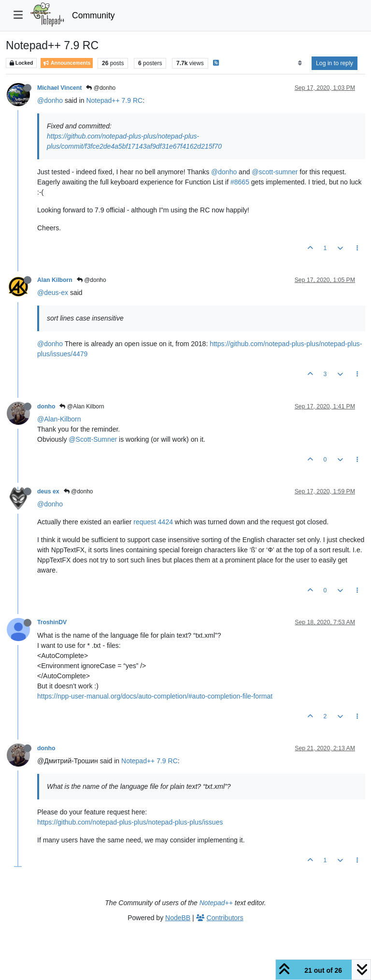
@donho (101, 88)
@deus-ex (53, 293)
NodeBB (178, 918)
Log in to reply (335, 63)
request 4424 (154, 522)
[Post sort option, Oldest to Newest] (300, 63)
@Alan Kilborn (82, 406)
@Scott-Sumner (93, 439)
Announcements (67, 63)
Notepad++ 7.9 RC (114, 100)
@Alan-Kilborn (59, 419)
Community (93, 15)
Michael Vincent (59, 88)
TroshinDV (52, 622)
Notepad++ (216, 903)
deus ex (48, 491)
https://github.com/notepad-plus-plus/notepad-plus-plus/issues (130, 822)
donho (46, 406)
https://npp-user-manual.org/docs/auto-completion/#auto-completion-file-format (155, 696)
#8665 (240, 182)
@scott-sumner (275, 172)
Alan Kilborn (55, 280)
